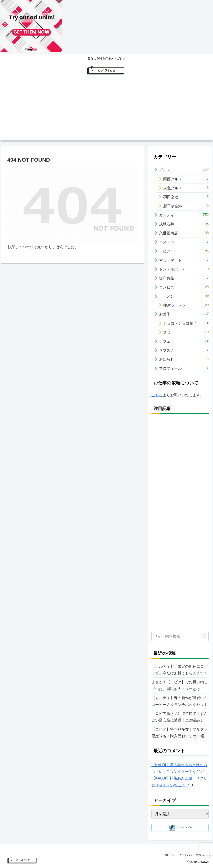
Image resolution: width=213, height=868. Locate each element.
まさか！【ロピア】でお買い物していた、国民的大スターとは (180, 685)
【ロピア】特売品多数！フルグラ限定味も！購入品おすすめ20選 (180, 733)
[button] (204, 636)
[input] (180, 636)
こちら (157, 395)
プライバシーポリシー (193, 855)
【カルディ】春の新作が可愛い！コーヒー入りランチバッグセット (180, 701)
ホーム (170, 855)
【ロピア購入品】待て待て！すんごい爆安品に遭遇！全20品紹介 (180, 717)
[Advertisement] (106, 111)
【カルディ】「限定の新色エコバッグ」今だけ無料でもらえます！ (180, 670)
